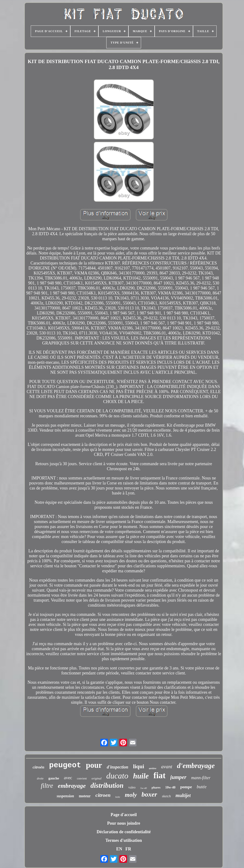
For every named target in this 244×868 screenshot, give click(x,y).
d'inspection (117, 767)
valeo (132, 787)
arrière (153, 768)
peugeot (65, 765)
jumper (178, 777)
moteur (85, 796)
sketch (166, 796)
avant (167, 767)
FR (128, 849)
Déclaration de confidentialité (124, 832)
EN (119, 849)
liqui (139, 766)
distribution (107, 785)
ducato (117, 776)
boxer (149, 794)
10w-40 (170, 787)
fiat (160, 776)
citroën (38, 767)
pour (94, 765)
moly (131, 795)
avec (68, 778)
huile (141, 776)
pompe (186, 787)
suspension (65, 796)
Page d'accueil (124, 815)
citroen (103, 795)
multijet (183, 795)
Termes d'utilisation (124, 840)
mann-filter (201, 778)
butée (202, 787)
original (97, 778)
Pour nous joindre (124, 823)
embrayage (72, 786)
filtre (47, 786)
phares (156, 787)
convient (82, 778)
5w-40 (144, 788)
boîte (118, 797)
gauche (54, 778)
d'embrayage (196, 766)
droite (40, 778)
